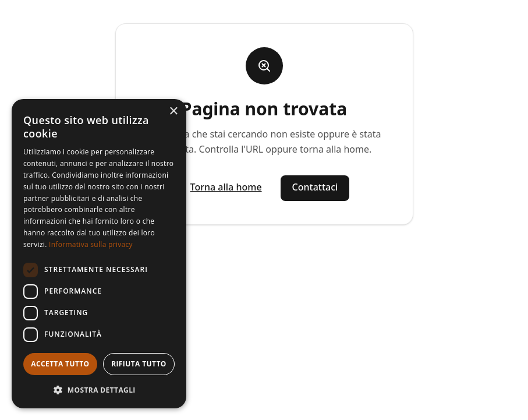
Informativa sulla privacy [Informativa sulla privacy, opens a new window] (91, 244)
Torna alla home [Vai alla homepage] (226, 187)
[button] (99, 390)
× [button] (173, 112)
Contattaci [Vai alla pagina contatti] (315, 187)
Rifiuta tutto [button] (139, 364)
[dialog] (99, 254)
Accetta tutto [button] (60, 364)
